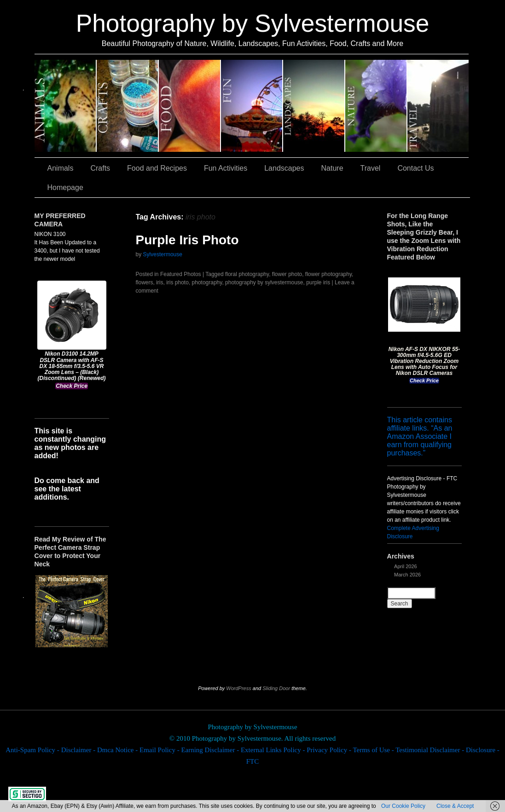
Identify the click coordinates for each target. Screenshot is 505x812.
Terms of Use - (374, 750)
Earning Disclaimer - (211, 750)
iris (160, 282)
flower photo (287, 274)
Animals (66, 106)
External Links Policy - (274, 750)
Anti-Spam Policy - (33, 750)
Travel (438, 106)
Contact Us (415, 168)
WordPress (238, 688)
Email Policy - (160, 750)
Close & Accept (455, 806)
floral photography (247, 274)
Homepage (65, 187)
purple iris (318, 282)
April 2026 (406, 566)
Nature (376, 106)
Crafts (128, 106)
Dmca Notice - (118, 750)
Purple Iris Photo (187, 240)
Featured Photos (181, 274)
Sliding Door (276, 688)
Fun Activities (252, 106)
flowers (145, 282)
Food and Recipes (190, 106)
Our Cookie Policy (403, 806)
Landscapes (314, 106)
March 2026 (407, 575)
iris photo (177, 282)
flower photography (328, 274)
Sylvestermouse (163, 254)
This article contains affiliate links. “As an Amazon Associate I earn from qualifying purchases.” (420, 436)
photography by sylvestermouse (264, 282)
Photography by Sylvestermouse (253, 23)
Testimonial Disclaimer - (431, 750)
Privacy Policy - (330, 750)
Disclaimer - (79, 750)
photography (207, 282)
